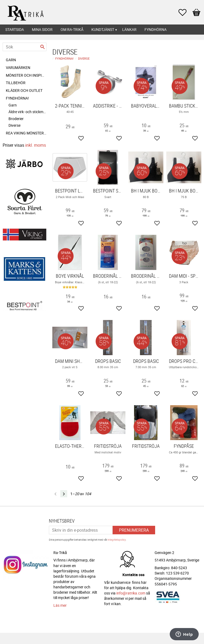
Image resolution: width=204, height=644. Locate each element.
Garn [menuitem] (11, 60)
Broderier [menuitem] (16, 119)
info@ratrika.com (131, 593)
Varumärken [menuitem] (18, 67)
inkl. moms (36, 145)
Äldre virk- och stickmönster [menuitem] (27, 112)
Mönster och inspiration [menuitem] (26, 75)
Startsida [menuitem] (15, 29)
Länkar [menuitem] (129, 29)
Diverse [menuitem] (14, 125)
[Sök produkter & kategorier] (25, 47)
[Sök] (42, 47)
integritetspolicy (117, 540)
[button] (185, 13)
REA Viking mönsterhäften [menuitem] (26, 133)
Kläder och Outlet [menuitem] (24, 90)
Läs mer (60, 605)
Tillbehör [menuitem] (16, 83)
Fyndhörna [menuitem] (156, 29)
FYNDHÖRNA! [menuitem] (17, 98)
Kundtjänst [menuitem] (103, 29)
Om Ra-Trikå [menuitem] (72, 29)
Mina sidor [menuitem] (42, 29)
